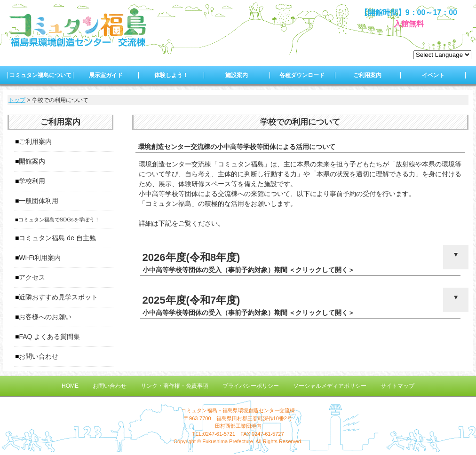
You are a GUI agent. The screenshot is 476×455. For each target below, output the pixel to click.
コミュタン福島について (40, 75)
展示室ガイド (106, 75)
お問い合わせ (39, 356)
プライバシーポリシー (251, 386)
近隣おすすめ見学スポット (58, 297)
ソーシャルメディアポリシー (330, 386)
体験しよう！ (171, 75)
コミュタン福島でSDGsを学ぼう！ (59, 220)
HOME (70, 386)
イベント (433, 75)
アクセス (32, 277)
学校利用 (32, 181)
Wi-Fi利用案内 (40, 258)
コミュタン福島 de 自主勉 (57, 238)
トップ (17, 100)
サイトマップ (397, 386)
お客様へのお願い (45, 317)
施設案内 (237, 75)
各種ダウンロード (302, 75)
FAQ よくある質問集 (49, 337)
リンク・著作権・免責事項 (175, 386)
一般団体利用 (39, 201)
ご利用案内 (367, 75)
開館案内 (32, 161)
